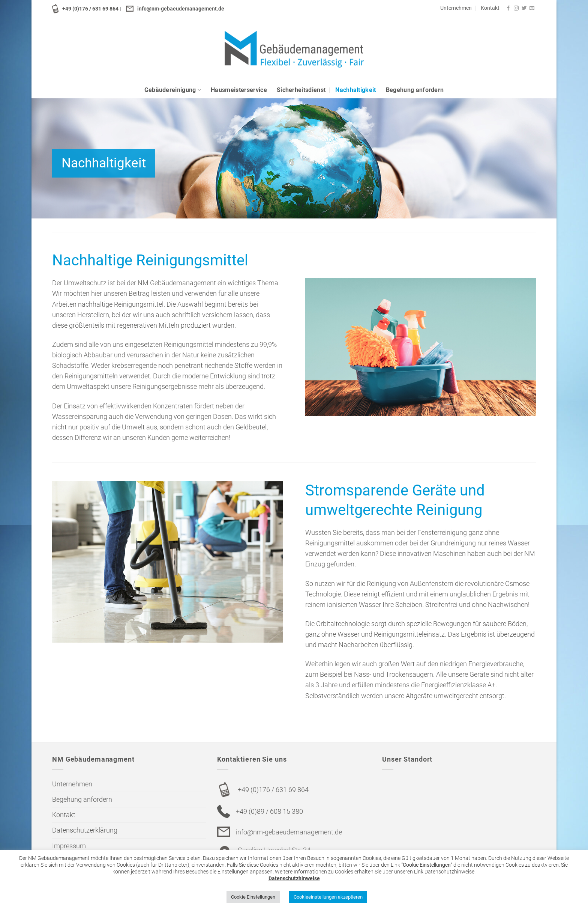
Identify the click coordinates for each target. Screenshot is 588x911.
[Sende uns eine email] (532, 8)
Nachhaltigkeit (355, 90)
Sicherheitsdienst (301, 90)
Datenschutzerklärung (85, 830)
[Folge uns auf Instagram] (516, 8)
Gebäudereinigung (173, 90)
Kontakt (490, 8)
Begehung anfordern (415, 90)
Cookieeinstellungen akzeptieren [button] (328, 897)
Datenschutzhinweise (294, 878)
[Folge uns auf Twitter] (524, 8)
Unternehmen (456, 8)
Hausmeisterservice (239, 90)
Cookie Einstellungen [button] (253, 897)
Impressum (69, 846)
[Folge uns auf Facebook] (508, 8)
